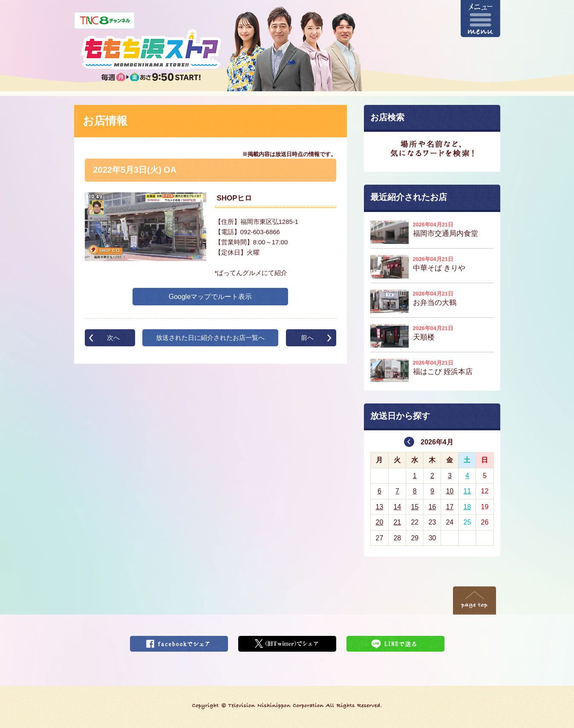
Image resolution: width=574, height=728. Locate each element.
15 (415, 507)
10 (450, 491)
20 (379, 522)
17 (450, 507)
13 (379, 507)
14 (397, 507)
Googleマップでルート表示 (211, 297)
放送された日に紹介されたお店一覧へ (210, 338)
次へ (113, 338)
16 (432, 507)
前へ (307, 338)
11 (467, 491)
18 (467, 507)
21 (397, 522)
